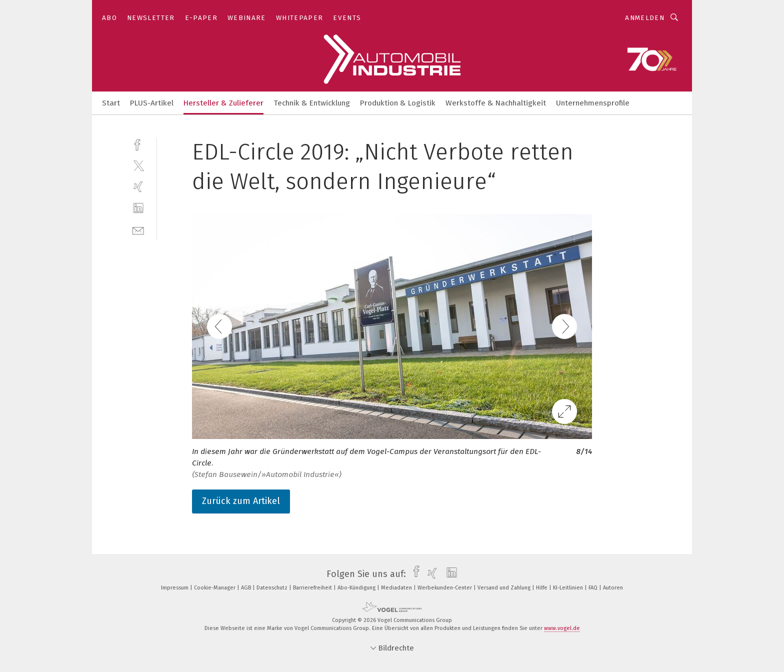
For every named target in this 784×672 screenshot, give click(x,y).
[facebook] (138, 144)
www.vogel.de (562, 628)
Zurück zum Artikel (241, 501)
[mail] (138, 230)
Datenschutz (273, 588)
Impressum (175, 588)
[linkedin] (138, 208)
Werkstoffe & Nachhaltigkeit (496, 103)
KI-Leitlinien (569, 588)
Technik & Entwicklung (312, 103)
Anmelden (645, 18)
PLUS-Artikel (152, 103)
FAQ (594, 588)
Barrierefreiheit (313, 588)
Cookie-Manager (215, 588)
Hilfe (542, 588)
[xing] (138, 187)
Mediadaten (397, 588)
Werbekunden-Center (445, 588)
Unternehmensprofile (593, 103)
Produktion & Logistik (398, 103)
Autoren (613, 588)
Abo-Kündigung (357, 588)
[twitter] (138, 165)
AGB (247, 588)
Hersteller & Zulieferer (223, 103)
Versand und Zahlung (505, 588)
